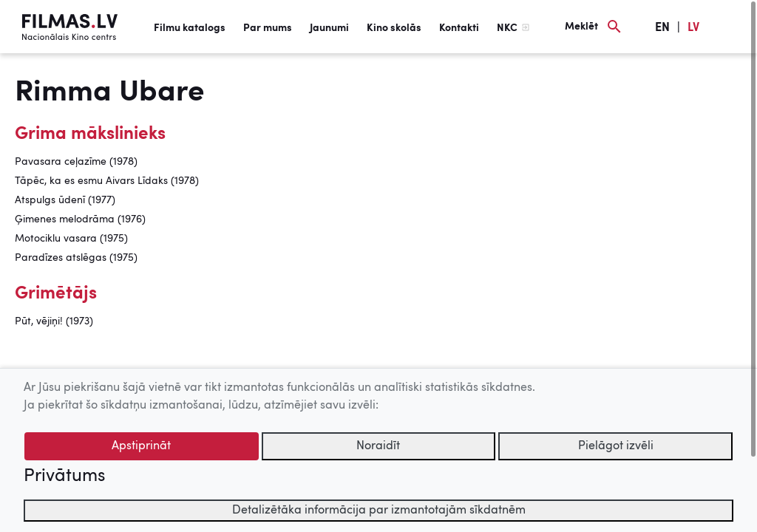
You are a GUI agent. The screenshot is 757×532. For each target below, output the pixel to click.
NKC (507, 28)
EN (662, 28)
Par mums (268, 28)
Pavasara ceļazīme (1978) (76, 162)
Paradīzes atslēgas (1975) (76, 258)
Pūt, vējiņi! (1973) (54, 321)
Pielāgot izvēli (616, 446)
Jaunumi (329, 28)
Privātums (64, 477)
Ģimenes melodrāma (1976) (80, 219)
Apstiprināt (141, 446)
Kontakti (459, 28)
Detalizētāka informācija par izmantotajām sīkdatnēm (379, 511)
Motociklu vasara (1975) (71, 239)
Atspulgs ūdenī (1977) (65, 200)
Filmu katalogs (190, 28)
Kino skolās (394, 28)
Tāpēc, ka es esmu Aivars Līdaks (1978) (107, 181)
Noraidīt (378, 446)
